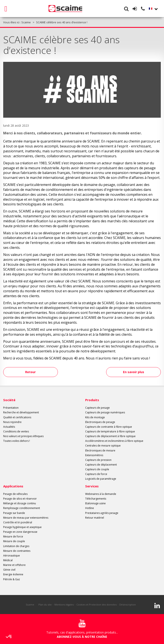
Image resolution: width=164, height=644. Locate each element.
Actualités (9, 427)
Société (9, 400)
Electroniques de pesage (100, 422)
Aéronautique (12, 556)
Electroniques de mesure (100, 450)
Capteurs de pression (98, 460)
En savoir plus (132, 372)
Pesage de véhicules (15, 494)
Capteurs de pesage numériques (105, 412)
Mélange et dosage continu (20, 503)
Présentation (11, 408)
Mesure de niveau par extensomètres (26, 518)
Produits (92, 400)
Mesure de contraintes (17, 551)
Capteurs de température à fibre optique (110, 431)
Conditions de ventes (16, 431)
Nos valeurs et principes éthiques (23, 436)
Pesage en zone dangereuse (20, 532)
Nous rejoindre (12, 422)
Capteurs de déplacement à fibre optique (110, 436)
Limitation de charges (16, 546)
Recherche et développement (21, 412)
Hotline (90, 508)
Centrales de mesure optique (103, 446)
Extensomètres (94, 455)
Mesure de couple (14, 541)
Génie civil (9, 570)
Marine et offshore (14, 565)
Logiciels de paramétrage (101, 479)
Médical (8, 560)
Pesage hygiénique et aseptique (22, 527)
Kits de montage (95, 417)
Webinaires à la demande (101, 494)
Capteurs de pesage (97, 408)
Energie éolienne (13, 574)
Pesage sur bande (14, 513)
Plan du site (45, 605)
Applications (13, 486)
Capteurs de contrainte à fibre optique (109, 427)
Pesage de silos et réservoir (20, 499)
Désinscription (128, 605)
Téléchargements (96, 499)
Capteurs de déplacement (101, 465)
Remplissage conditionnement (22, 508)
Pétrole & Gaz (12, 579)
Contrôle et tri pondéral (18, 522)
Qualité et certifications (17, 417)
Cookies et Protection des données (97, 605)
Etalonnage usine (95, 503)
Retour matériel (95, 518)
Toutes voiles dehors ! (17, 441)
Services (92, 486)
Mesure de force (13, 536)
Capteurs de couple (97, 469)
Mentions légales (64, 605)
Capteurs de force (96, 474)
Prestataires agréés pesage (102, 513)
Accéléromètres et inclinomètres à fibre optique (114, 441)
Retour (32, 372)
